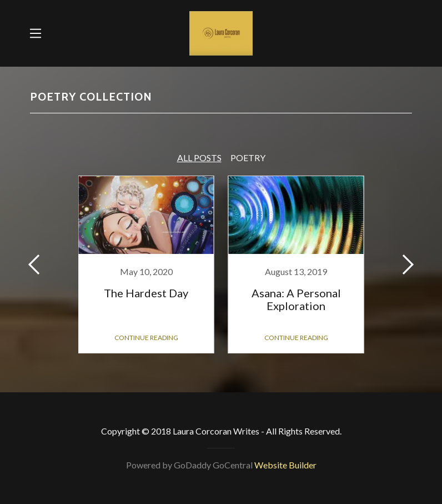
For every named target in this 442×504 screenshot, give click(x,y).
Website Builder (285, 465)
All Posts (199, 158)
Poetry (248, 158)
